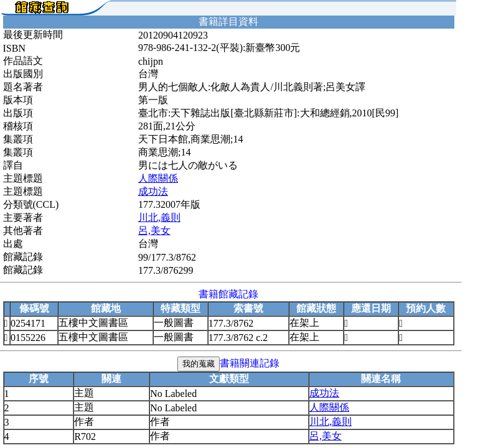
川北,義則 (159, 217)
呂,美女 (154, 231)
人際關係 (158, 178)
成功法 (153, 191)
